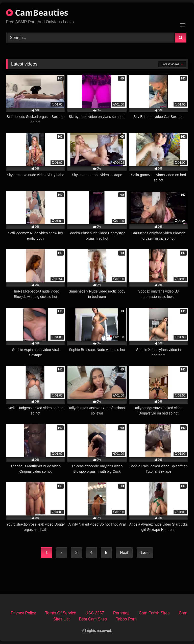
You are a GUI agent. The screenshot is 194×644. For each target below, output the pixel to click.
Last (145, 553)
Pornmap (121, 613)
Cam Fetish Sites (154, 613)
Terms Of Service (61, 613)
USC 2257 (95, 613)
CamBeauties (37, 13)
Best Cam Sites (93, 619)
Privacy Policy (23, 613)
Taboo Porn (126, 619)
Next (124, 553)
